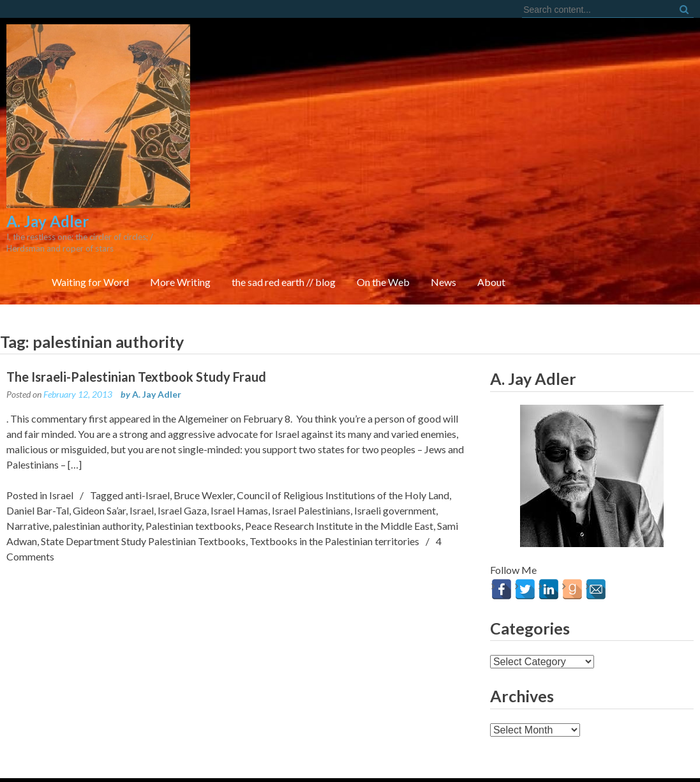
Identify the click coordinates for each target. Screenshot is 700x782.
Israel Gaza (182, 454)
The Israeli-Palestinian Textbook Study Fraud (136, 320)
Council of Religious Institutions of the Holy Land (343, 439)
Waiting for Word (264, 132)
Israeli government (395, 454)
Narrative (28, 470)
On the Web (557, 132)
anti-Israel (147, 439)
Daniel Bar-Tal (38, 454)
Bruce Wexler (203, 439)
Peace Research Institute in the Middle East (339, 470)
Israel (61, 439)
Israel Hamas (239, 454)
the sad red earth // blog (457, 132)
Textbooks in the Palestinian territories (334, 485)
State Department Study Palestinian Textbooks (143, 485)
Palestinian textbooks (193, 470)
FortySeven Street (350, 756)
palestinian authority (97, 470)
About (665, 132)
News (617, 132)
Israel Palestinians (311, 454)
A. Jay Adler (157, 338)
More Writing (354, 132)
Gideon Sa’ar (99, 454)
